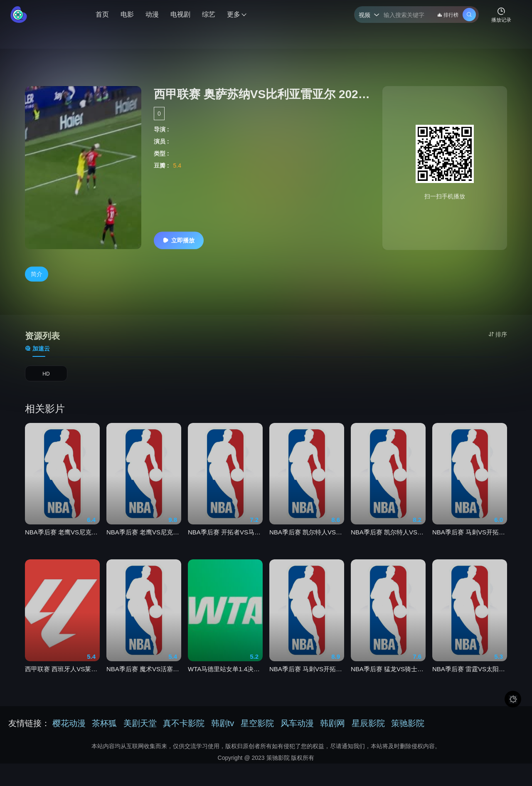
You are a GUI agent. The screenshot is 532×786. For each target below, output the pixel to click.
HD (46, 378)
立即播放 (179, 240)
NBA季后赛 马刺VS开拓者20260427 (307, 685)
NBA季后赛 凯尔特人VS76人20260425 (388, 549)
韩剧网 (332, 728)
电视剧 (180, 14)
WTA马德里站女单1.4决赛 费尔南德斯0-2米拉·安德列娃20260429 (225, 685)
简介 (37, 275)
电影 (127, 14)
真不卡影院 (184, 728)
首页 (102, 14)
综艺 (209, 14)
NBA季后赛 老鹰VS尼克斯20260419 (144, 549)
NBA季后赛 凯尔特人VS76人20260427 (307, 549)
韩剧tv (223, 728)
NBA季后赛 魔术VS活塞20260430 (144, 685)
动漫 (152, 14)
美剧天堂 (140, 728)
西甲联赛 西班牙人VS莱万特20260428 (62, 685)
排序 (498, 334)
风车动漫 (297, 728)
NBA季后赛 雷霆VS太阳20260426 (470, 685)
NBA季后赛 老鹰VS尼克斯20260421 (62, 549)
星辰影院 (368, 728)
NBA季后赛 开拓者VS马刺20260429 (225, 549)
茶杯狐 (104, 728)
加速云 (37, 351)
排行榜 (448, 15)
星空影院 (257, 728)
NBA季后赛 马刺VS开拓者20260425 (470, 549)
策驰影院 (408, 728)
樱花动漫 (69, 728)
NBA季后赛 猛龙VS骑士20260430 (388, 685)
